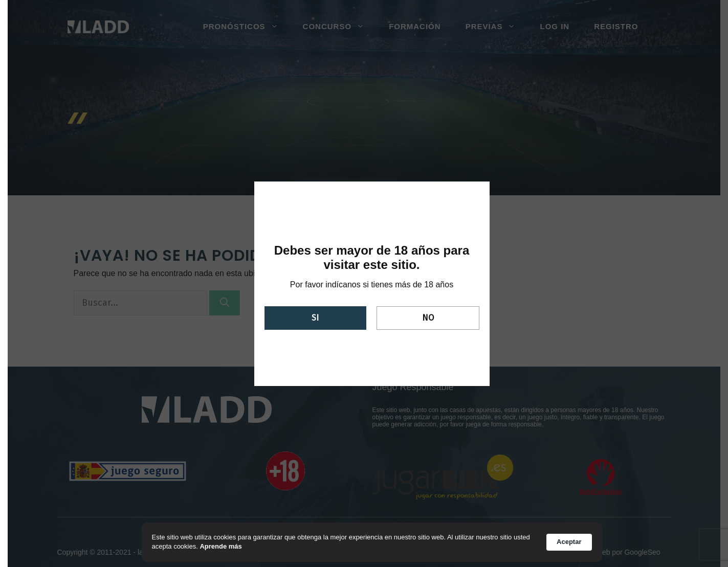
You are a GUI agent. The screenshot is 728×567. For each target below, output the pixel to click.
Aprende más (220, 546)
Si (315, 318)
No (428, 318)
